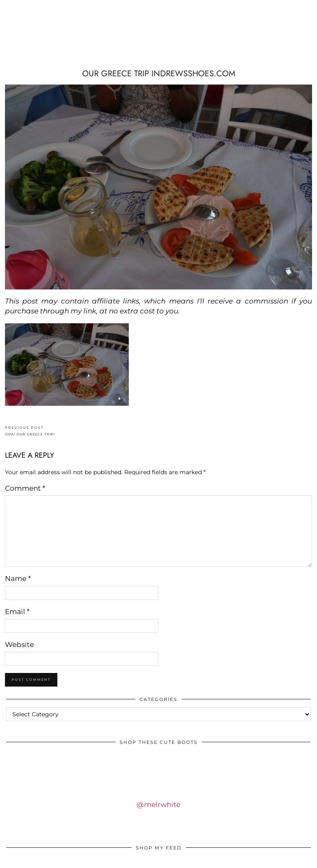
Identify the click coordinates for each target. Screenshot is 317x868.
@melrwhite (158, 804)
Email (17, 612)
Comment (25, 488)
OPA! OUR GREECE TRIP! (30, 431)
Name (18, 579)
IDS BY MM (57, 37)
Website (19, 645)
